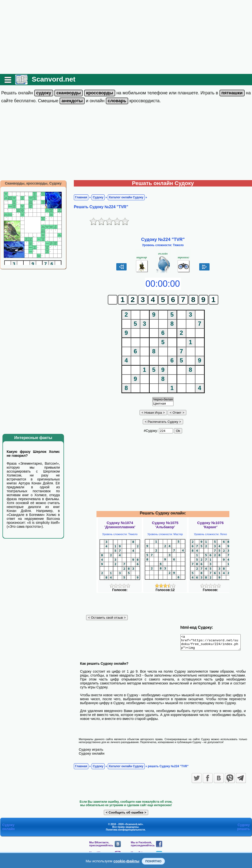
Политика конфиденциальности (125, 832)
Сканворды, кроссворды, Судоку (33, 183)
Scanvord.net (54, 79)
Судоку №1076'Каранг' (210, 525)
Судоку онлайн (92, 756)
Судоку (98, 197)
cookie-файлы (126, 861)
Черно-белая (163, 400)
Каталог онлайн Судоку (126, 197)
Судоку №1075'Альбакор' (165, 525)
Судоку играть (91, 752)
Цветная (163, 404)
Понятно (153, 861)
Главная (81, 197)
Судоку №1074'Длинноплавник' (120, 525)
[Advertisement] (126, 37)
